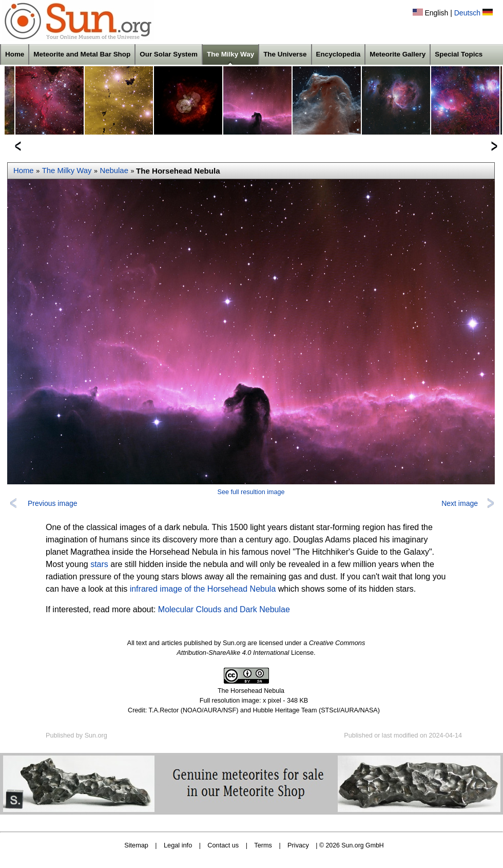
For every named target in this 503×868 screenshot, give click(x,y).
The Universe (285, 54)
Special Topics (459, 54)
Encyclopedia (338, 54)
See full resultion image (251, 492)
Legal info (178, 845)
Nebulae (114, 171)
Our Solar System (169, 54)
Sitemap (136, 845)
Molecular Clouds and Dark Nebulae (224, 609)
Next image (460, 503)
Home (15, 54)
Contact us (223, 845)
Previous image (53, 503)
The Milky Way (230, 54)
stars (99, 564)
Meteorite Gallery (398, 54)
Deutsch (467, 13)
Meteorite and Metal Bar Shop (82, 54)
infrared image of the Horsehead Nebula (203, 589)
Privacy (298, 845)
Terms (263, 845)
